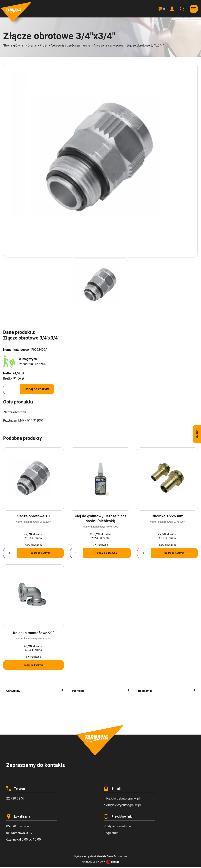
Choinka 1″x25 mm (167, 516)
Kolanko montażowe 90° (33, 633)
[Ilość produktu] (11, 389)
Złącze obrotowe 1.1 (34, 516)
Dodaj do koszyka (37, 389)
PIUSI (43, 45)
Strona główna (13, 45)
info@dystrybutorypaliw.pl (122, 798)
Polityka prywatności (118, 826)
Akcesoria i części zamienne (70, 45)
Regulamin (111, 833)
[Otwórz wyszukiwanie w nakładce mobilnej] (183, 9)
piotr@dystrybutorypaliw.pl (122, 805)
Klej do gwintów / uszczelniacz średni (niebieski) (100, 518)
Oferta (32, 45)
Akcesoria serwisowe (108, 45)
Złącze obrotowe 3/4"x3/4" (145, 45)
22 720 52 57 (15, 798)
